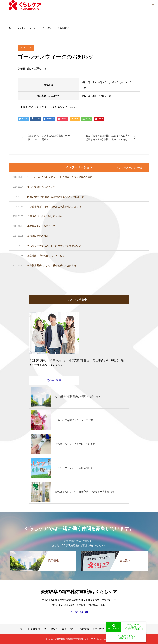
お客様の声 (99, 629)
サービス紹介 (51, 629)
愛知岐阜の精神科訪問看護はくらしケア (79, 592)
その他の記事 (54, 380)
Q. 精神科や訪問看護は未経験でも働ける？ (78, 396)
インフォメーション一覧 (130, 168)
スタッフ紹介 (69, 629)
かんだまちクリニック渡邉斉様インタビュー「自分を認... (86, 492)
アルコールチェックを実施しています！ (76, 444)
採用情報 (84, 629)
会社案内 (35, 629)
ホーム (23, 629)
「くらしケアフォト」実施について (74, 468)
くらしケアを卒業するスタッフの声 (74, 420)
